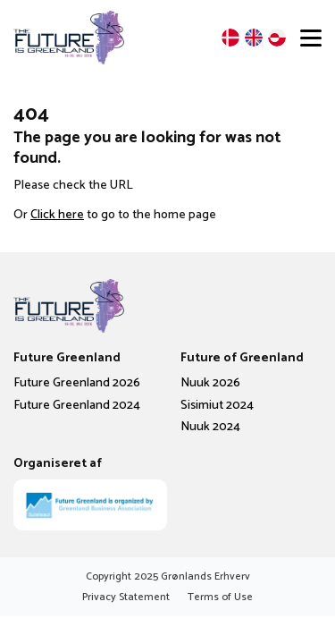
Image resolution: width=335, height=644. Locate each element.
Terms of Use (220, 597)
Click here (57, 215)
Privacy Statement (126, 597)
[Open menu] (311, 38)
